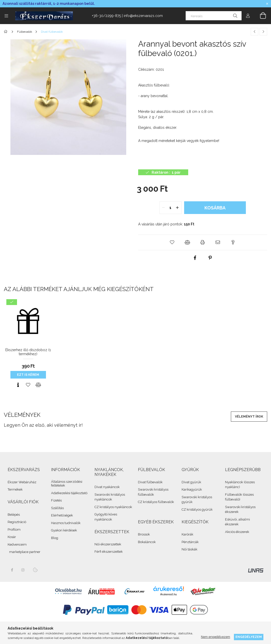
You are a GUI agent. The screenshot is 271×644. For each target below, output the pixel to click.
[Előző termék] (254, 32)
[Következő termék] (263, 32)
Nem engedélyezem (216, 637)
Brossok (144, 534)
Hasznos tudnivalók (66, 523)
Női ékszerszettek (108, 544)
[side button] (6, 16)
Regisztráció (17, 522)
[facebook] (195, 258)
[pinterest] (210, 258)
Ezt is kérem (28, 375)
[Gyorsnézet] (18, 385)
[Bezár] (267, 4)
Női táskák (189, 549)
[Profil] (248, 16)
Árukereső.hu (169, 594)
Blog (55, 538)
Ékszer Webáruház (22, 482)
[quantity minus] (164, 208)
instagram (23, 570)
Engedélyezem (249, 637)
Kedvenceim (17, 544)
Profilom (14, 530)
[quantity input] (171, 208)
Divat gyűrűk (191, 482)
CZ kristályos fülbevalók (156, 502)
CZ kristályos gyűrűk (197, 509)
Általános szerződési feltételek (67, 484)
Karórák (187, 534)
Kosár (12, 537)
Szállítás (57, 508)
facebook (12, 570)
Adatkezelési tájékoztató (69, 493)
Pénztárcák (190, 542)
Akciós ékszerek (237, 532)
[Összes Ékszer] (6, 32)
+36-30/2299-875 (106, 16)
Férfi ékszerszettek (109, 552)
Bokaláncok (147, 542)
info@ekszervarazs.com (143, 16)
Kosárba (215, 208)
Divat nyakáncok (107, 487)
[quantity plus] (178, 208)
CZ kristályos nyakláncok (113, 507)
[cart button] (260, 16)
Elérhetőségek (62, 515)
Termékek (15, 489)
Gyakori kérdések (64, 530)
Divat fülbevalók (150, 482)
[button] (172, 242)
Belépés (14, 515)
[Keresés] (214, 16)
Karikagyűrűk (192, 489)
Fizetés (56, 500)
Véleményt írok (249, 417)
